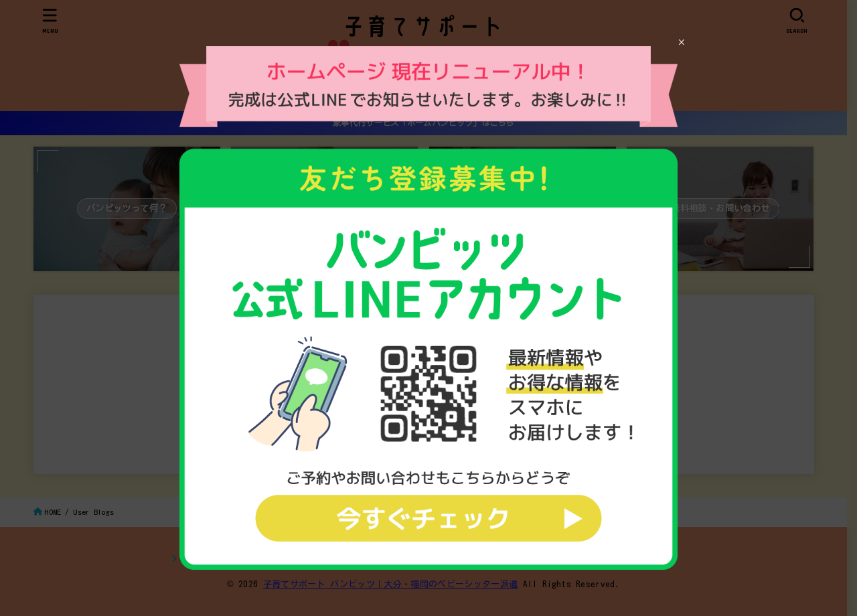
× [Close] (681, 42)
